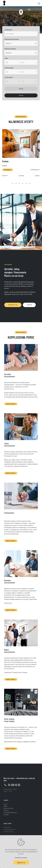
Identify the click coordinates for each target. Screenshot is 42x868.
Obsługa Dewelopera (10, 813)
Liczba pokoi (9, 77)
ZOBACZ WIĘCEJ (11, 404)
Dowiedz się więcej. (21, 858)
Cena (6, 58)
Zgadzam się (21, 863)
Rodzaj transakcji (10, 49)
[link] (21, 357)
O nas (5, 804)
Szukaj (21, 95)
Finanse (6, 810)
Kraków (5, 161)
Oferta (5, 806)
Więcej (21, 89)
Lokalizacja (8, 30)
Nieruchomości (8, 808)
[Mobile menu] (39, 3)
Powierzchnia (9, 68)
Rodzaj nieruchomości (12, 39)
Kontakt (6, 815)
